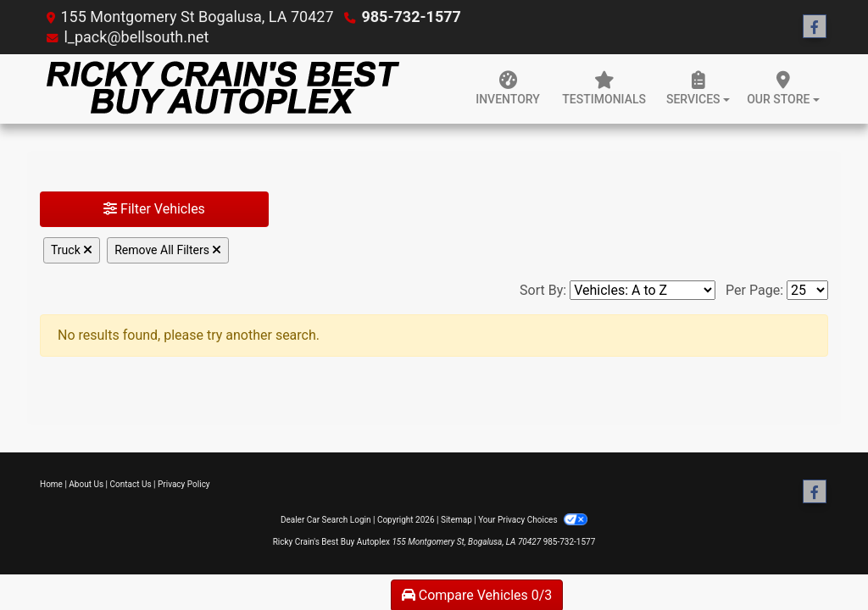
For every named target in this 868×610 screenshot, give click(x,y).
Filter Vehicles (154, 209)
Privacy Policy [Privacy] (184, 484)
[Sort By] (643, 290)
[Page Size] (807, 290)
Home (51, 484)
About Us (86, 484)
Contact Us (131, 484)
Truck (72, 250)
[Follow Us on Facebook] (815, 27)
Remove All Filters (168, 250)
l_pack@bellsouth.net (136, 37)
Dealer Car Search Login (326, 520)
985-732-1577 (411, 17)
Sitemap (456, 520)
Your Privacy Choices (533, 520)
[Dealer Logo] (220, 89)
